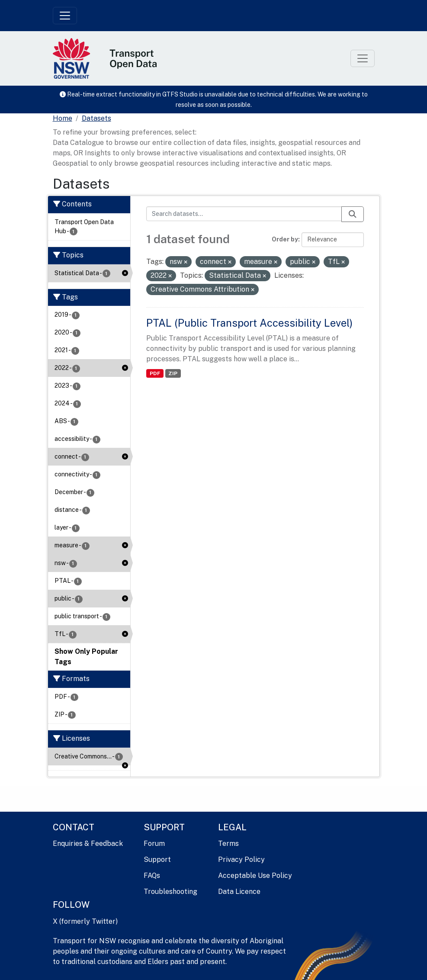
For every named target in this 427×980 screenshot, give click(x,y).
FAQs (152, 876)
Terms (228, 843)
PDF (155, 373)
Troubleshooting (170, 892)
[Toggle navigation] (65, 16)
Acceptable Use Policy (255, 876)
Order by (285, 239)
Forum (154, 843)
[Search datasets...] (244, 214)
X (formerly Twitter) (85, 921)
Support (157, 860)
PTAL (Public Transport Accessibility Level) (249, 323)
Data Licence (239, 892)
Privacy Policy (241, 860)
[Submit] (353, 214)
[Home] (63, 119)
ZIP (173, 373)
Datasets (96, 118)
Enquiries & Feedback (88, 843)
